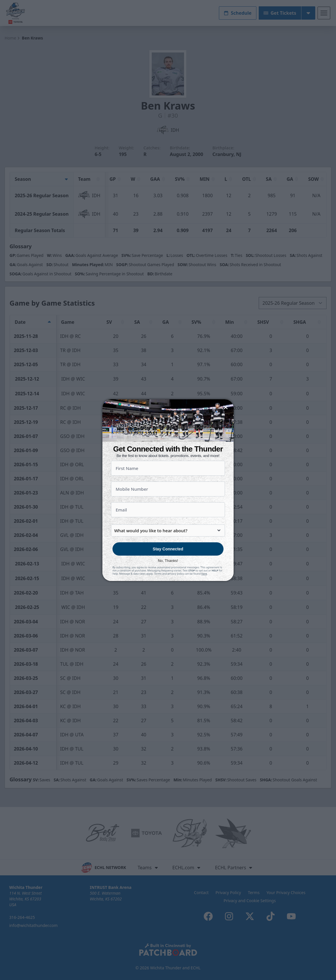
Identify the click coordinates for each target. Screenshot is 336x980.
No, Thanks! (168, 573)
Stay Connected (168, 561)
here (204, 586)
